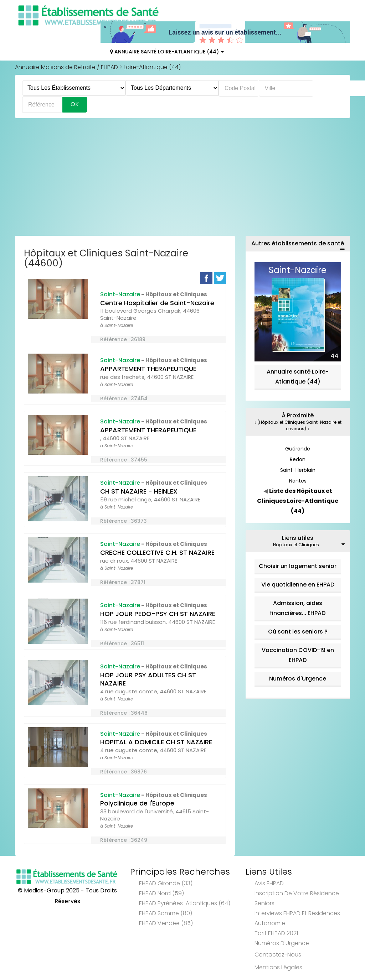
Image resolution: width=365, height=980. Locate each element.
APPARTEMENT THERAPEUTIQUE (148, 369)
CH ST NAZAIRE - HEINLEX (139, 491)
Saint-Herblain (298, 470)
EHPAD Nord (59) (161, 893)
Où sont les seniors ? (298, 632)
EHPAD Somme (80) (166, 913)
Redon (298, 459)
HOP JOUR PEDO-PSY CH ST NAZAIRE (158, 614)
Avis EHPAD (269, 883)
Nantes (298, 481)
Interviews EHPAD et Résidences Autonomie (297, 918)
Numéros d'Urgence (298, 679)
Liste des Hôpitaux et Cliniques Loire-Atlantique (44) (298, 501)
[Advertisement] (182, 179)
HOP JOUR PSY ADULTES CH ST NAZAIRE (148, 679)
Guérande (298, 449)
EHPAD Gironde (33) (166, 883)
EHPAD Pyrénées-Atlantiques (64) (185, 903)
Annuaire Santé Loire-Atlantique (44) (167, 52)
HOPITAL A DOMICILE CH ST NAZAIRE (156, 742)
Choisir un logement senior (298, 566)
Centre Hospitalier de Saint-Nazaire (157, 303)
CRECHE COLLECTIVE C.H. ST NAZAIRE (157, 552)
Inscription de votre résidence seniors (297, 898)
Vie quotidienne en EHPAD (298, 585)
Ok (75, 104)
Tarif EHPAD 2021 (276, 933)
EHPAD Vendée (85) (166, 923)
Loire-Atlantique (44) (152, 67)
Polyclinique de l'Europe (137, 803)
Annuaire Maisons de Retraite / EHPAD (66, 67)
